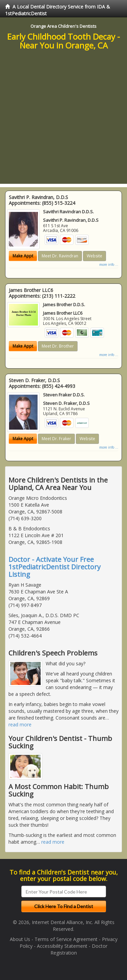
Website (94, 256)
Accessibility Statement (62, 946)
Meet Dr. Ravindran (60, 256)
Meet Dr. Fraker (56, 439)
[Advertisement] (63, 120)
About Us (20, 939)
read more (20, 724)
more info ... (109, 264)
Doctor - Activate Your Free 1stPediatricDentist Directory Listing (55, 567)
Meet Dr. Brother (58, 346)
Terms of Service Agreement (66, 939)
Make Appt (23, 256)
